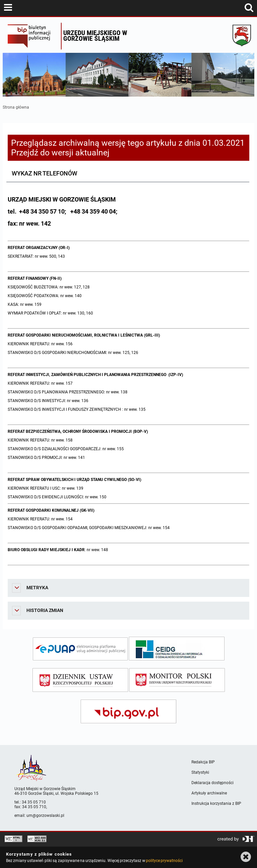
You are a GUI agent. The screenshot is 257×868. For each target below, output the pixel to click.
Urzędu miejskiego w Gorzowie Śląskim (95, 36)
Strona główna (16, 107)
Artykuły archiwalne (209, 793)
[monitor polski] (177, 680)
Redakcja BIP (203, 762)
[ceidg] (177, 649)
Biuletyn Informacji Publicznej (33, 36)
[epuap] (80, 649)
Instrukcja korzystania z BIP (216, 803)
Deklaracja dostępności (212, 783)
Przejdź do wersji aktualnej (60, 153)
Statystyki (200, 772)
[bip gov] (128, 711)
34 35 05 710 (34, 802)
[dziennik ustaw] (80, 680)
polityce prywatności (164, 861)
